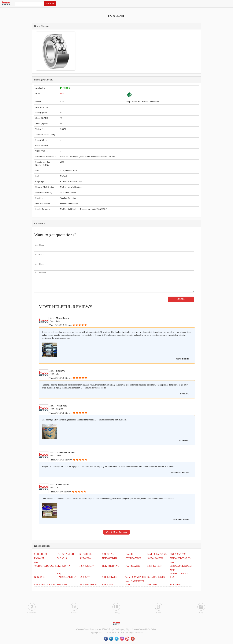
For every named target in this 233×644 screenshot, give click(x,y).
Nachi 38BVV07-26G (158, 554)
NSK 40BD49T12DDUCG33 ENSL (181, 574)
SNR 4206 (62, 585)
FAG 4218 (62, 558)
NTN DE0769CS (133, 558)
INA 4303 (129, 554)
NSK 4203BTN (87, 566)
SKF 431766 (108, 554)
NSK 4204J (40, 577)
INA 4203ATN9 (132, 566)
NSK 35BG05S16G (89, 585)
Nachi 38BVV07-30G (135, 577)
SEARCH (50, 4)
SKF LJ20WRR (110, 577)
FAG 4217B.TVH (65, 554)
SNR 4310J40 (41, 554)
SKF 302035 (86, 554)
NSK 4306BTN (110, 558)
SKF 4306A (176, 585)
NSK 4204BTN (155, 566)
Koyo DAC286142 (156, 577)
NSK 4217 (85, 577)
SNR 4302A (108, 585)
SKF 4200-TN (64, 566)
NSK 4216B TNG (111, 566)
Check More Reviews (117, 532)
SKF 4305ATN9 (178, 554)
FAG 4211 (152, 585)
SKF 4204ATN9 (155, 558)
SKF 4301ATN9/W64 (45, 585)
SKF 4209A (85, 558)
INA (62, 93)
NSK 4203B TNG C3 (180, 558)
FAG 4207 (39, 558)
